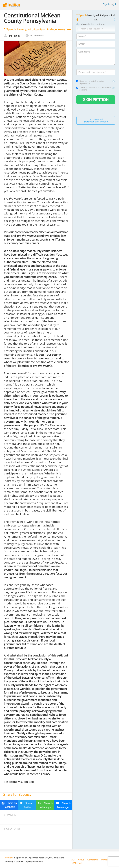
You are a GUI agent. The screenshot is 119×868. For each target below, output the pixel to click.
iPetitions (59, 5)
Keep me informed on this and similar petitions (94, 89)
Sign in (107, 4)
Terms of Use (76, 863)
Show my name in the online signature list (90, 82)
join (115, 4)
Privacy (105, 860)
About (81, 860)
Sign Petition (96, 100)
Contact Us (93, 860)
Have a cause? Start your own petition (96, 120)
